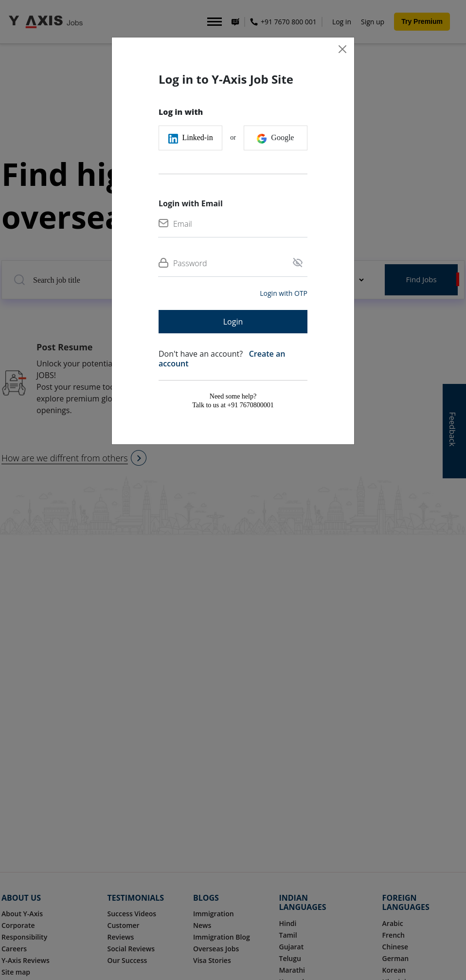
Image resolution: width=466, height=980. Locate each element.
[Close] (342, 49)
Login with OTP (284, 293)
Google (275, 138)
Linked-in (191, 138)
